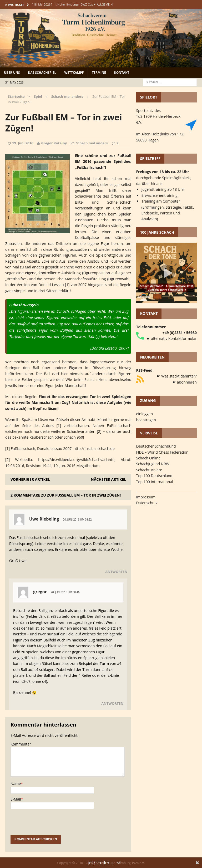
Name (16, 784)
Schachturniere (149, 470)
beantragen (146, 420)
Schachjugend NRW (153, 464)
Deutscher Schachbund (156, 446)
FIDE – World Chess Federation (162, 452)
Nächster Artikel (108, 479)
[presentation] (50, 825)
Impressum (146, 497)
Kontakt (122, 73)
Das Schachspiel (42, 73)
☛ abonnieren (185, 382)
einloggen (144, 414)
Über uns (12, 73)
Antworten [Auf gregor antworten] (112, 703)
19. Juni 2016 (23, 143)
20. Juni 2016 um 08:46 (65, 592)
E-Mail (16, 799)
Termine (99, 73)
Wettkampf (74, 73)
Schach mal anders (92, 143)
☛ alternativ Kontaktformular (172, 338)
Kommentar (21, 744)
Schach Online (148, 458)
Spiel (38, 96)
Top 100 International (154, 482)
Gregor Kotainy (54, 143)
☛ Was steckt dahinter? (177, 376)
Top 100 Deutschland (154, 476)
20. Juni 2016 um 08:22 (77, 519)
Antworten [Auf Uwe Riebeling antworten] (116, 572)
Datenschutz (147, 503)
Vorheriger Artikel (30, 479)
